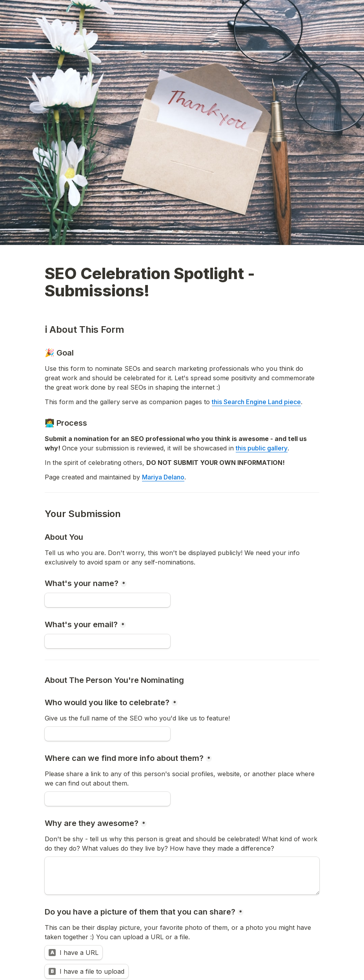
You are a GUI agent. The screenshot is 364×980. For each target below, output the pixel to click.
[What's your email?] (107, 641)
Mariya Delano (163, 477)
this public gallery (262, 448)
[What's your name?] (107, 600)
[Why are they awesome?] (182, 876)
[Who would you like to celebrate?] (107, 734)
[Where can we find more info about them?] (107, 799)
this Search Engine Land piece (256, 402)
